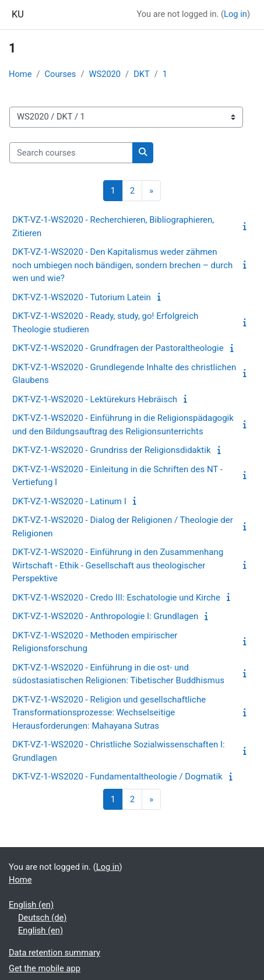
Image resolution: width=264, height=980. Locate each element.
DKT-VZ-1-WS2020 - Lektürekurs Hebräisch (95, 399)
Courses (61, 74)
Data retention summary (54, 953)
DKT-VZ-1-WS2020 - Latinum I (69, 501)
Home (20, 74)
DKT (142, 74)
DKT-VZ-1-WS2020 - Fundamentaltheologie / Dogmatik (117, 777)
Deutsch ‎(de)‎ (42, 918)
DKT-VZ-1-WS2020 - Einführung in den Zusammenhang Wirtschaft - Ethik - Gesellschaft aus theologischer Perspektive (118, 565)
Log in (235, 14)
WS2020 (105, 74)
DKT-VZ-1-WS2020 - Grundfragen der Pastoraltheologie (118, 348)
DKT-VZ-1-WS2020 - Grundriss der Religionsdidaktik (112, 450)
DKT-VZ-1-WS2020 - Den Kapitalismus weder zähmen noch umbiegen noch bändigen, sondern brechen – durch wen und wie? (122, 265)
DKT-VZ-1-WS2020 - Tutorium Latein (82, 297)
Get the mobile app (45, 968)
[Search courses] (71, 153)
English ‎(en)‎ (31, 905)
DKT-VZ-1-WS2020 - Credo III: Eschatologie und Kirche (116, 598)
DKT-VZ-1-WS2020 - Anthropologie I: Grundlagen (105, 616)
